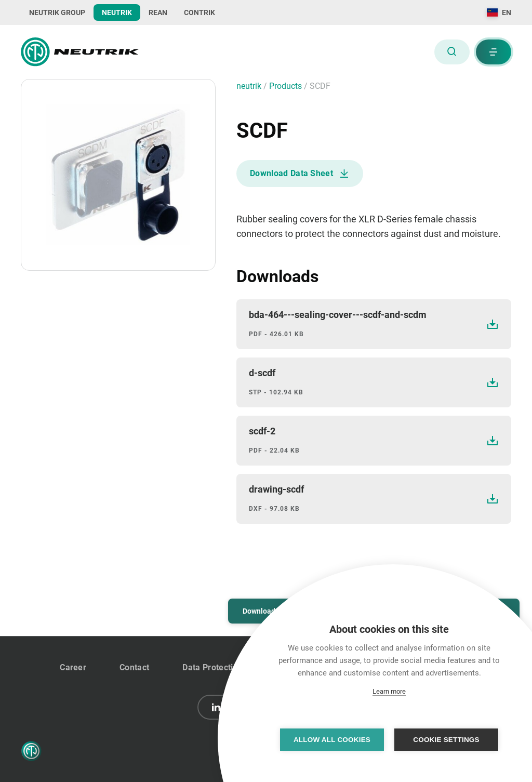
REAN (158, 12)
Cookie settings (446, 740)
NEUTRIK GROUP (57, 12)
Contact (134, 667)
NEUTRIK (117, 12)
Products (287, 86)
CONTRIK (199, 12)
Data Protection (212, 667)
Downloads (261, 611)
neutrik (250, 86)
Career (73, 667)
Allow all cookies (332, 740)
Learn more (389, 691)
